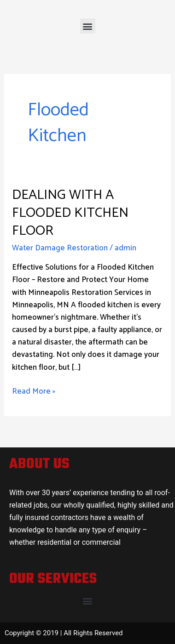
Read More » (34, 392)
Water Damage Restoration (60, 248)
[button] (88, 26)
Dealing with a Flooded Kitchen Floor (70, 213)
